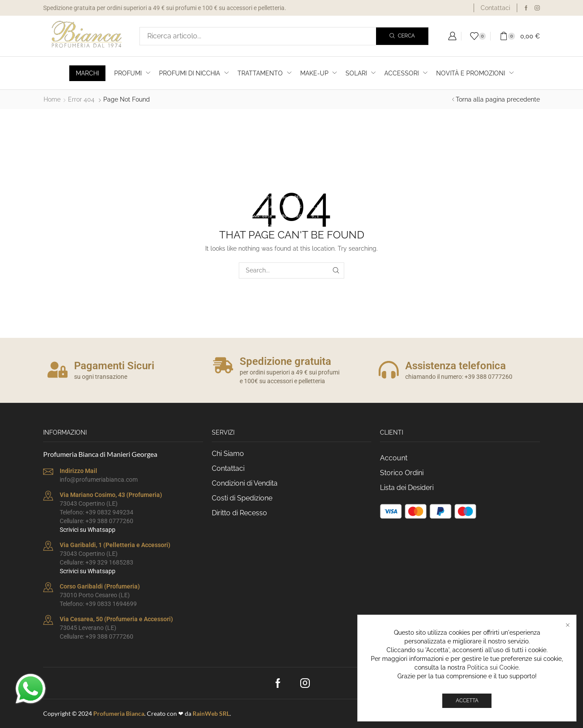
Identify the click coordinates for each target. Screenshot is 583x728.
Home (52, 99)
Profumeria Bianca (119, 713)
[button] (452, 36)
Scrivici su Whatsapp (88, 530)
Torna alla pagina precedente (498, 99)
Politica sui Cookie (493, 669)
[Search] (402, 36)
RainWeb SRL (211, 713)
